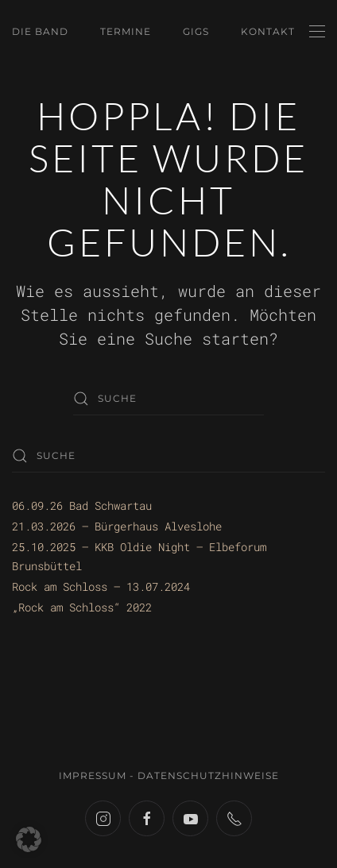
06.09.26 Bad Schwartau (82, 505)
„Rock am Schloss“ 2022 (82, 607)
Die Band (40, 31)
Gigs (196, 31)
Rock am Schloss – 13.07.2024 (101, 586)
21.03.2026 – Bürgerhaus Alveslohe (117, 526)
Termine (126, 31)
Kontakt (268, 31)
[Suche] (168, 399)
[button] (317, 32)
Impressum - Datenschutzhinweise (169, 775)
